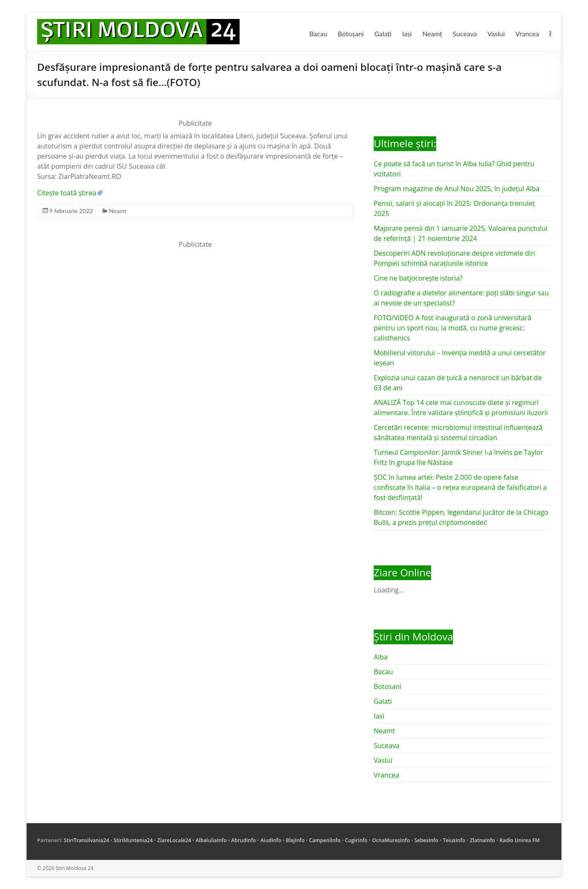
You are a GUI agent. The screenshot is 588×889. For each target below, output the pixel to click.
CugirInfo (356, 840)
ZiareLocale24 (174, 840)
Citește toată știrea (67, 193)
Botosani (388, 686)
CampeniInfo (325, 840)
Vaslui (496, 34)
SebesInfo (426, 840)
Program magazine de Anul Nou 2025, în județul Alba (457, 189)
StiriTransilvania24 (86, 840)
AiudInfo (271, 840)
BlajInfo (295, 840)
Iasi (379, 716)
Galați (383, 34)
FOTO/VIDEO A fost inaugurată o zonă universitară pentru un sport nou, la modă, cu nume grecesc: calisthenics (453, 328)
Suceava (465, 34)
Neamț (432, 34)
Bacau (318, 34)
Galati (383, 701)
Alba (381, 657)
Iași (407, 34)
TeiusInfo (454, 840)
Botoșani (351, 34)
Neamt (117, 211)
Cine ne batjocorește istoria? (418, 278)
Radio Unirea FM (519, 840)
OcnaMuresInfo (391, 840)
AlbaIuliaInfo (211, 840)
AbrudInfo (244, 840)
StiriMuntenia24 (133, 840)
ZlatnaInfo (483, 840)
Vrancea (527, 34)
